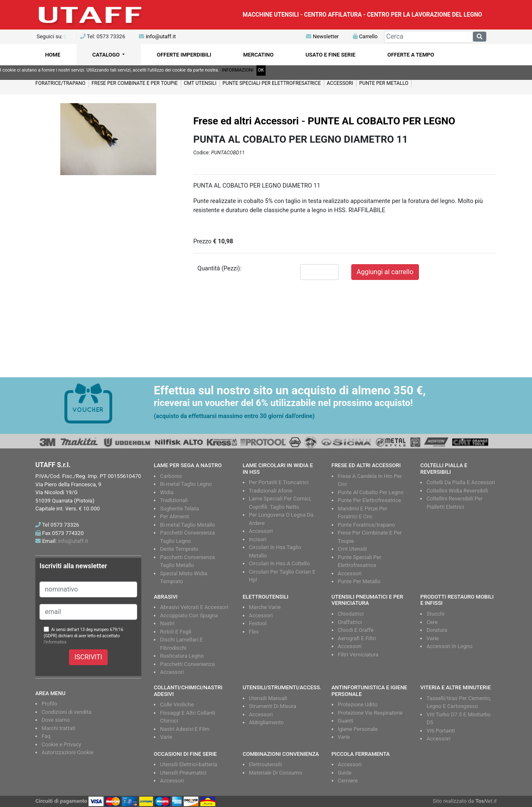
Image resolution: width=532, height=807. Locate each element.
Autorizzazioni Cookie (68, 752)
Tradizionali (174, 500)
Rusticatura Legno (182, 656)
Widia (167, 492)
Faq (46, 736)
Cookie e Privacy (61, 744)
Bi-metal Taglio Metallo (187, 525)
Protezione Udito (358, 704)
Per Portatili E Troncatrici (279, 482)
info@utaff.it (161, 36)
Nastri (167, 623)
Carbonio (171, 476)
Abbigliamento (266, 722)
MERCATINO (258, 55)
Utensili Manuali (268, 698)
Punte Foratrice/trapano (367, 525)
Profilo (49, 704)
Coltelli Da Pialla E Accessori (461, 482)
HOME (53, 55)
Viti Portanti (441, 731)
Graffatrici (350, 622)
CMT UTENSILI (200, 83)
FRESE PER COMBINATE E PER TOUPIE (135, 83)
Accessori (261, 531)
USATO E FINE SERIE (330, 55)
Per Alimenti (175, 516)
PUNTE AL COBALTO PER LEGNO (381, 121)
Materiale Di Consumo (276, 773)
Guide (345, 773)
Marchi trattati (59, 728)
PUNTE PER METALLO (384, 83)
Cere (432, 622)
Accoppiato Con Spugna (189, 615)
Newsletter (322, 36)
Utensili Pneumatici (183, 773)
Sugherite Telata (180, 509)
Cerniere (348, 781)
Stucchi (435, 614)
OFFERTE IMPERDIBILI (184, 55)
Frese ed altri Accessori (246, 121)
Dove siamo (56, 720)
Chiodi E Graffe (356, 630)
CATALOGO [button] (107, 55)
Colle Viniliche (177, 704)
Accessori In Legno (449, 646)
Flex (254, 632)
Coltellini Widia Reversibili (457, 491)
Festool (258, 623)
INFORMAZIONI (238, 70)
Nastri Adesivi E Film (185, 729)
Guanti (346, 721)
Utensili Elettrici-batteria (189, 764)
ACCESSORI (340, 83)
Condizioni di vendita (66, 712)
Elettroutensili (265, 764)
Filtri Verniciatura (358, 655)
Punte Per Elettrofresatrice (369, 500)
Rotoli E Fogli (176, 632)
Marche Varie (265, 607)
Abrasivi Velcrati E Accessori (194, 607)
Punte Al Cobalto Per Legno (371, 492)
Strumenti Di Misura (273, 706)
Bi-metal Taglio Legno (186, 484)
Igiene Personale (358, 729)
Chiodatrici (351, 614)
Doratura (437, 630)
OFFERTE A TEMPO (411, 55)
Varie (433, 638)
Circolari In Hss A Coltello (280, 563)
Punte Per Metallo (359, 581)
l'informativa (55, 642)
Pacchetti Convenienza (187, 664)
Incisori (258, 539)
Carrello (365, 36)
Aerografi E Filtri (357, 638)
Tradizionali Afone (271, 491)
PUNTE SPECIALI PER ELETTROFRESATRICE (271, 83)
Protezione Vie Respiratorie (370, 713)
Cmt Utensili (352, 549)
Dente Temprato (179, 549)
